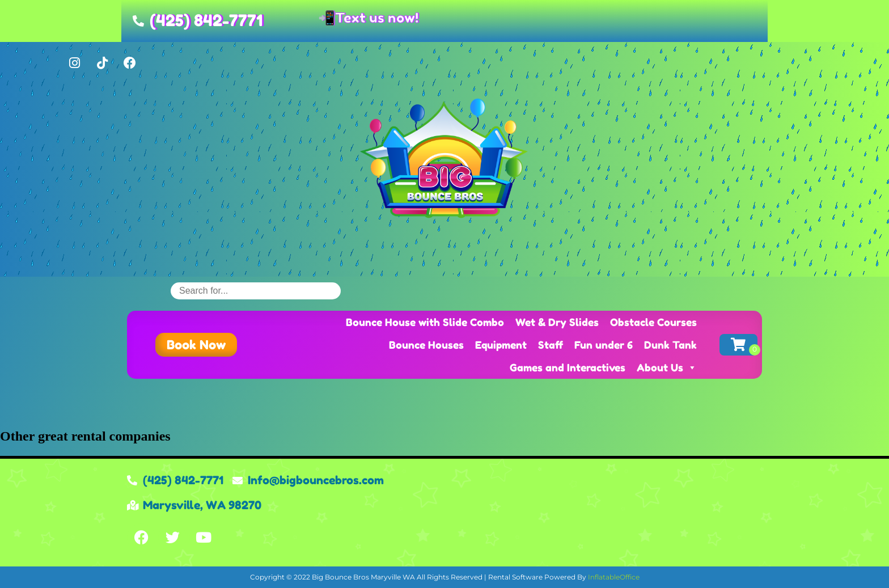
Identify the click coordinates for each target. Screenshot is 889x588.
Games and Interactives (568, 367)
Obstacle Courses (653, 322)
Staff (551, 345)
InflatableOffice (614, 577)
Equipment (501, 345)
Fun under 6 (604, 345)
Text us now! (377, 18)
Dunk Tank (670, 345)
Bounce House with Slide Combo (425, 322)
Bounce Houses (426, 345)
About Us (667, 367)
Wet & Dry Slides (557, 322)
